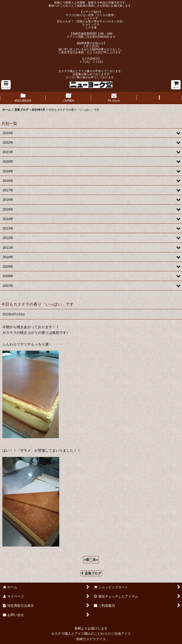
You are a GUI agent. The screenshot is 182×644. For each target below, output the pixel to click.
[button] (6, 85)
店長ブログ (91, 573)
